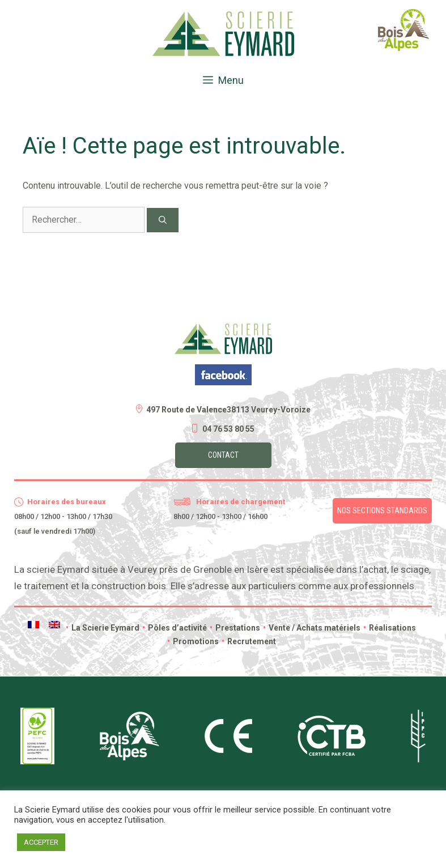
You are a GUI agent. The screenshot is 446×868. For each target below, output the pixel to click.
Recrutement (249, 641)
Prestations (235, 628)
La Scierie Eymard (103, 628)
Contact (223, 455)
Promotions (193, 641)
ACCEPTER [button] (41, 842)
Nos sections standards (382, 510)
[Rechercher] (163, 220)
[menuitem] (33, 625)
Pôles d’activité (175, 628)
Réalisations (390, 628)
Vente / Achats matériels (312, 628)
